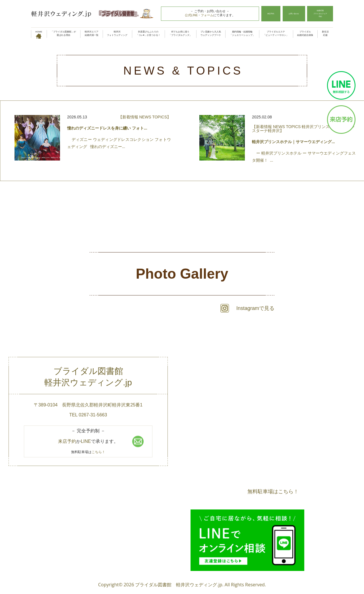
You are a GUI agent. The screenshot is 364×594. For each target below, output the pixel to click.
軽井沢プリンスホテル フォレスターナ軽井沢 (303, 129)
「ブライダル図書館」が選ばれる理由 (63, 33)
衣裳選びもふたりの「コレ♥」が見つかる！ (148, 33)
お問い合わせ (288, 14)
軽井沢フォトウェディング (117, 33)
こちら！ (98, 452)
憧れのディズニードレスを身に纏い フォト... (107, 128)
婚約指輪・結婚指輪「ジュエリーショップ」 (242, 33)
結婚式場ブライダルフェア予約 (318, 14)
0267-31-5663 (93, 415)
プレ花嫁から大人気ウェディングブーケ (211, 33)
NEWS (145, 117)
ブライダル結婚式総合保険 (305, 33)
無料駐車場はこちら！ (273, 491)
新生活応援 (325, 33)
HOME (39, 34)
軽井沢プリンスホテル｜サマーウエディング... (293, 142)
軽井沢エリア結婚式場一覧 (92, 33)
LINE (86, 441)
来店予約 (264, 14)
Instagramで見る (255, 308)
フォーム (203, 15)
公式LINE (187, 15)
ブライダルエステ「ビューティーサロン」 (276, 33)
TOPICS (160, 117)
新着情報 (130, 117)
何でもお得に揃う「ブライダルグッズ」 (180, 33)
